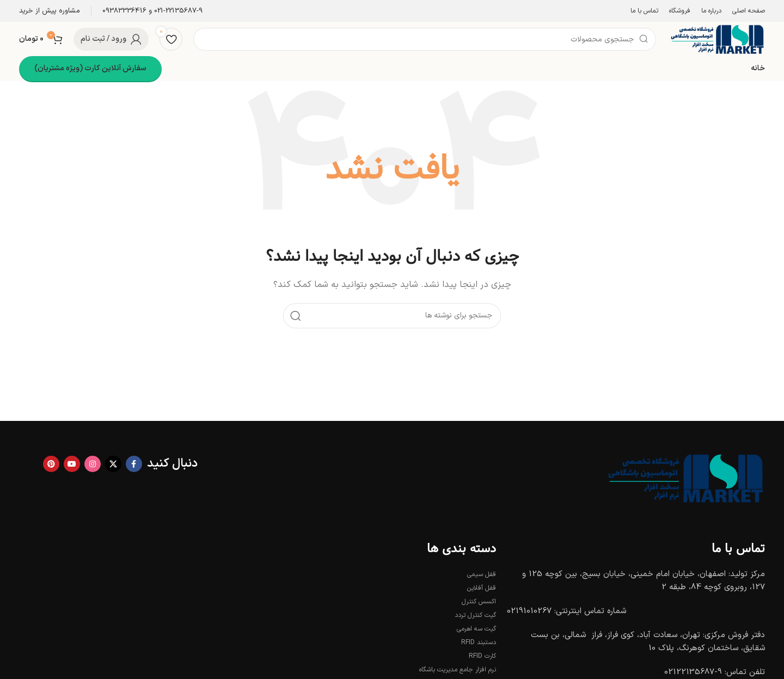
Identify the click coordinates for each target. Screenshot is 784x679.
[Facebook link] (134, 464)
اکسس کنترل (479, 602)
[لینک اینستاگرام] (93, 464)
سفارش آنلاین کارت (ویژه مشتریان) (90, 68)
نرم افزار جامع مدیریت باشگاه (458, 670)
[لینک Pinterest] (51, 464)
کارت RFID (482, 656)
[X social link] (113, 464)
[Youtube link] (72, 464)
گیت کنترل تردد (475, 615)
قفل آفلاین (482, 588)
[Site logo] (716, 39)
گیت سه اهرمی (476, 629)
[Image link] (683, 478)
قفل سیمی (482, 574)
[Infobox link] (152, 11)
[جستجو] (425, 39)
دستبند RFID (479, 643)
